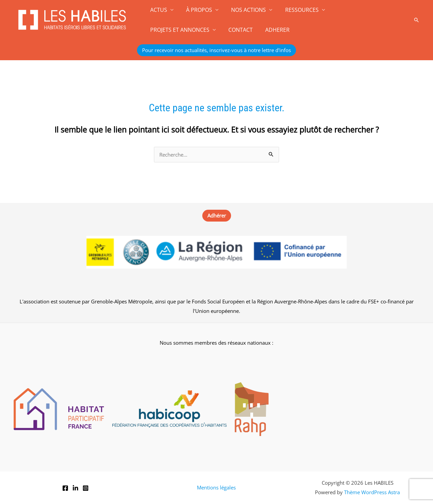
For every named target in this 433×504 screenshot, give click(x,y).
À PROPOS (196, 10)
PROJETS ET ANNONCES (359, 10)
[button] (416, 20)
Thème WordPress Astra (372, 492)
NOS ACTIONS (244, 10)
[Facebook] (65, 488)
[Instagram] (86, 488)
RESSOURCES (295, 10)
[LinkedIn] (75, 488)
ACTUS (158, 10)
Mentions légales (216, 487)
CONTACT (161, 30)
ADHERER (197, 30)
